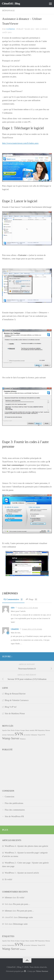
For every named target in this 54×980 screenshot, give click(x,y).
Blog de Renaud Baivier (15, 694)
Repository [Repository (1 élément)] (42, 730)
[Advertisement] (17, 767)
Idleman (8, 897)
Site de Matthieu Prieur (15, 713)
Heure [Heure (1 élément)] (27, 730)
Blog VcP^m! (11, 707)
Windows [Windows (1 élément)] (23, 739)
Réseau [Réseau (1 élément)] (48, 730)
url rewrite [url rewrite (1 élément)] (27, 735)
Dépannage (8, 11)
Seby (13, 607)
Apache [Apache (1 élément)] (5, 730)
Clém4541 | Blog (11, 4)
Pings (32, 599)
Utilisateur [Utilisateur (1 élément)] (34, 735)
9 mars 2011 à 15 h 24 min (32, 629)
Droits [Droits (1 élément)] (13, 730)
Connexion (10, 797)
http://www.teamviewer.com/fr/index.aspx (20, 143)
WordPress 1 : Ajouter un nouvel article (22, 873)
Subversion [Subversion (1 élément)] (11, 735)
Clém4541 (11, 29)
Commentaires (13, 599)
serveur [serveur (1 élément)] (4, 735)
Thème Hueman (42, 971)
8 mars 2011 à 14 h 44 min (28, 608)
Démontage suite (26, 917)
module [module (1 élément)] (32, 730)
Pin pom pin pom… (22, 904)
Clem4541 (15, 629)
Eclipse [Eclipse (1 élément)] (17, 730)
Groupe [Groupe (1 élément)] (23, 730)
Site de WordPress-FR (14, 816)
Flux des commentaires (15, 810)
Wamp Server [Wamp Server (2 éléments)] (11, 738)
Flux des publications (14, 803)
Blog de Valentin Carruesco (17, 700)
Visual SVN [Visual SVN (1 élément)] (41, 735)
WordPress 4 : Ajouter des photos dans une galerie (26, 846)
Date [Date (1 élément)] (9, 730)
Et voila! (8, 879)
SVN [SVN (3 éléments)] (19, 734)
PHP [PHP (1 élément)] (36, 730)
